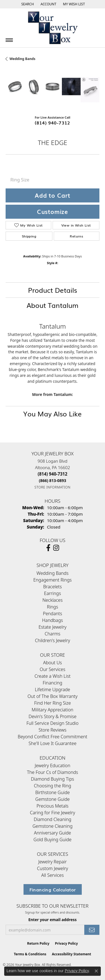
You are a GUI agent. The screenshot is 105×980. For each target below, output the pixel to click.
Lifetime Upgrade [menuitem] (53, 690)
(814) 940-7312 (53, 123)
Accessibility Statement (71, 954)
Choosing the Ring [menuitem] (53, 786)
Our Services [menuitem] (53, 669)
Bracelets (53, 587)
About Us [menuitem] (53, 663)
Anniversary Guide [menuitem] (52, 833)
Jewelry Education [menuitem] (53, 765)
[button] (27, 4)
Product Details (53, 290)
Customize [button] (53, 211)
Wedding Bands (22, 59)
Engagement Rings (53, 580)
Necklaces (52, 600)
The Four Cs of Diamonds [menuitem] (53, 772)
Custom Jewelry (53, 868)
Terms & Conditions (30, 954)
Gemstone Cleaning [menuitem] (53, 826)
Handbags (52, 620)
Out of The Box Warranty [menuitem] (52, 696)
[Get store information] (53, 487)
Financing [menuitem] (53, 683)
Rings (53, 607)
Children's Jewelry (53, 640)
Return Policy (38, 943)
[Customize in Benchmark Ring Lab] (90, 90)
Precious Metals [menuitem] (52, 806)
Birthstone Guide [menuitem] (53, 792)
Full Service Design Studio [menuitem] (53, 723)
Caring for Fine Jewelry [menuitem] (53, 813)
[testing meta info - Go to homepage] (53, 28)
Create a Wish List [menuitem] (53, 676)
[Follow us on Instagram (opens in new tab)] (56, 548)
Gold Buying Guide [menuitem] (53, 840)
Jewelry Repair (53, 862)
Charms (52, 634)
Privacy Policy (66, 943)
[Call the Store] (53, 474)
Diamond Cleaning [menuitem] (52, 819)
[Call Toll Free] (53, 480)
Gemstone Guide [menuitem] (53, 799)
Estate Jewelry (53, 627)
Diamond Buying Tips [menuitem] (52, 779)
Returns (76, 236)
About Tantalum (53, 305)
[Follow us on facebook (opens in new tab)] (48, 548)
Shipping (29, 236)
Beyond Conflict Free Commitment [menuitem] (52, 737)
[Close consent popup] (96, 971)
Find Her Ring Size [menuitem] (53, 703)
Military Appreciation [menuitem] (53, 710)
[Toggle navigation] (9, 40)
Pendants (52, 614)
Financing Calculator (53, 889)
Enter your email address (53, 920)
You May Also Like (53, 413)
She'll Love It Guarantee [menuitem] (53, 743)
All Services (52, 875)
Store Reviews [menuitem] (53, 730)
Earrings (52, 593)
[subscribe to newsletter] (92, 930)
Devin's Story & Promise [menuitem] (53, 716)
